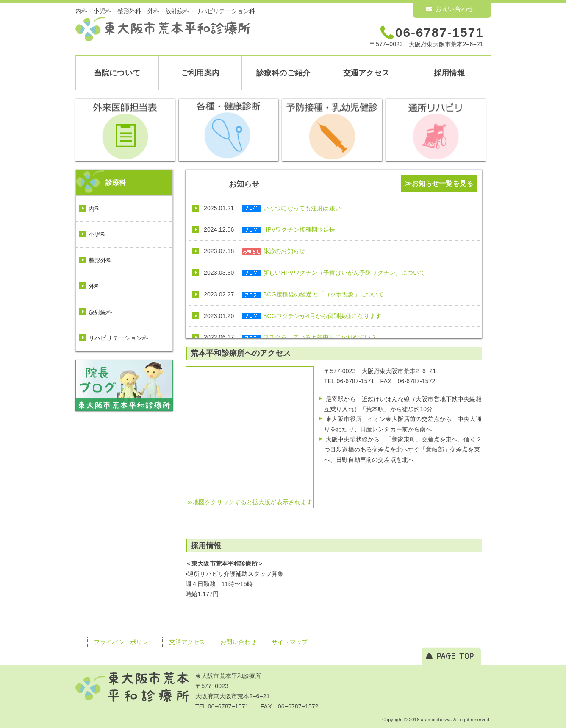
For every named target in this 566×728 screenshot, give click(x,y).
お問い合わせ (450, 9)
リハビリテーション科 (118, 338)
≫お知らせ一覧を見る (439, 183)
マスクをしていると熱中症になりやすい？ (320, 337)
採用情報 (449, 73)
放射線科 (101, 312)
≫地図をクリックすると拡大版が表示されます (250, 502)
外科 (94, 286)
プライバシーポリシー (124, 642)
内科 (94, 209)
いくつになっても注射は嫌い (302, 208)
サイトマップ (290, 642)
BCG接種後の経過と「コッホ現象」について (323, 294)
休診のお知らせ (284, 251)
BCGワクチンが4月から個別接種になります (322, 316)
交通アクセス (366, 73)
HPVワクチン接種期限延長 (299, 229)
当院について (117, 73)
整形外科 (101, 260)
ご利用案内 (200, 73)
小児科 (97, 234)
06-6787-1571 (439, 32)
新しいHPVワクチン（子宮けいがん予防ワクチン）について (344, 273)
